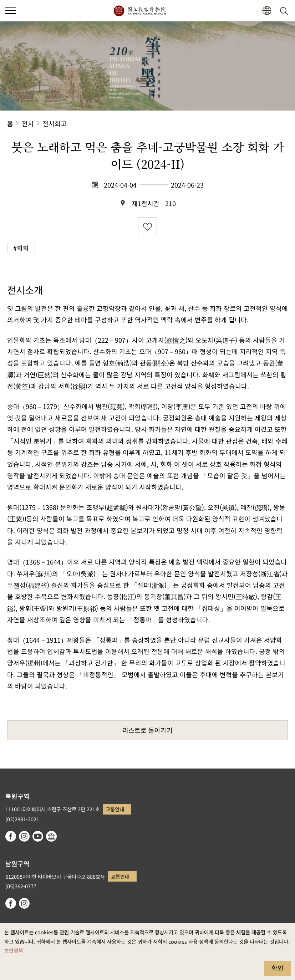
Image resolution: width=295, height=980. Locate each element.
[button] (267, 11)
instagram (24, 836)
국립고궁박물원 (140, 11)
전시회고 (55, 123)
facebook (11, 836)
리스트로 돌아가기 (147, 730)
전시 (28, 123)
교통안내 (115, 809)
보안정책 (14, 950)
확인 (278, 968)
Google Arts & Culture (51, 836)
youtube (38, 836)
